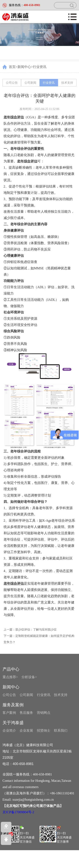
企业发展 (26, 731)
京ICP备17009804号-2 (18, 812)
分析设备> (29, 677)
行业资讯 (40, 67)
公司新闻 (30, 83)
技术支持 (67, 83)
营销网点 (44, 713)
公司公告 (12, 83)
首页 (12, 67)
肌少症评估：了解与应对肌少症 (36, 630)
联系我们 (61, 731)
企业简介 (9, 731)
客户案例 (9, 713)
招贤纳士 (44, 731)
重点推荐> (10, 677)
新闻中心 (24, 67)
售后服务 (26, 713)
